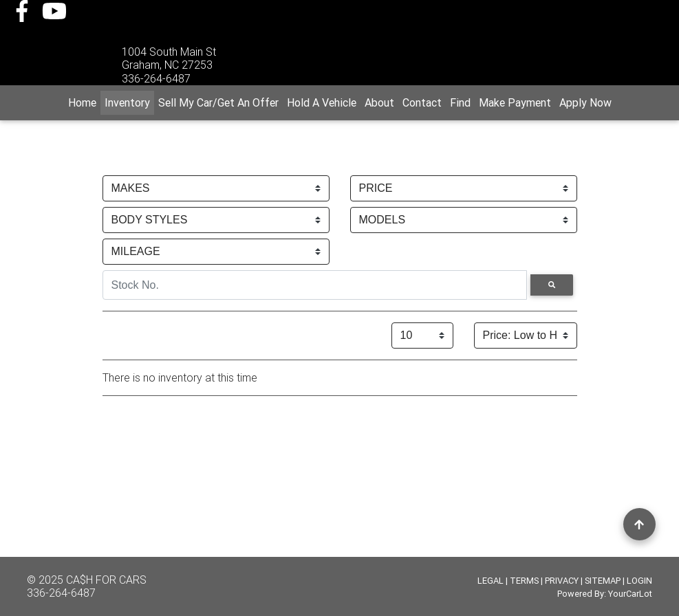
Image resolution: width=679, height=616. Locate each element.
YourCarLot (630, 594)
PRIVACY (562, 581)
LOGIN (639, 581)
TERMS (524, 581)
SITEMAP (603, 581)
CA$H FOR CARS (106, 580)
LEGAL (491, 581)
